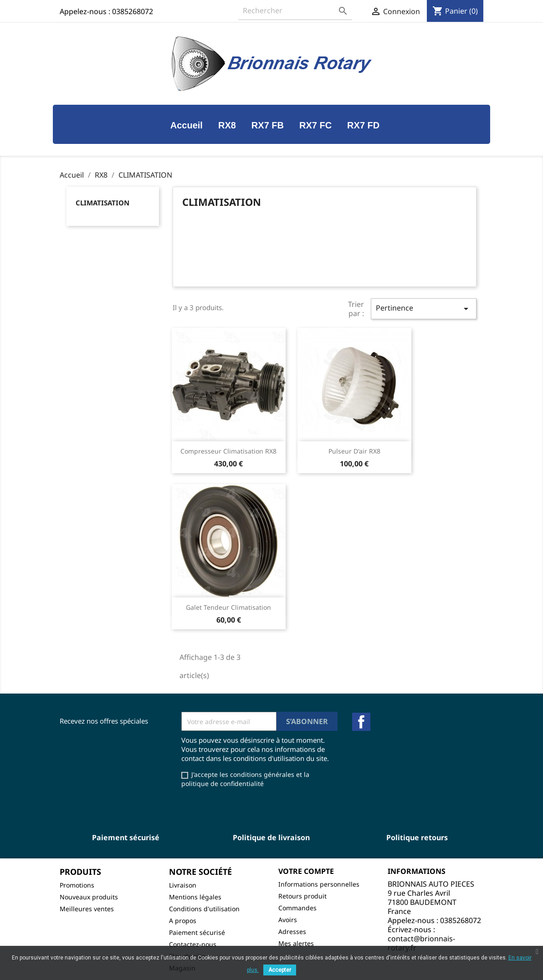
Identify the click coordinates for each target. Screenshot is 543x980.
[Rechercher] (295, 11)
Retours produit (302, 896)
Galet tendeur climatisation (228, 607)
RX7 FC (315, 125)
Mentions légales (195, 897)
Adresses (292, 932)
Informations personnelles (319, 884)
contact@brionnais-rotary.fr (421, 943)
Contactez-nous (193, 944)
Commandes (297, 908)
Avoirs (288, 920)
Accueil (187, 125)
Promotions (77, 885)
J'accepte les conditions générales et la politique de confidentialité (245, 779)
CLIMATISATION (102, 203)
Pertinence (424, 309)
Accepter (280, 970)
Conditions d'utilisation (204, 909)
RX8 (227, 125)
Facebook (361, 722)
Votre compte (306, 871)
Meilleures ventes (87, 909)
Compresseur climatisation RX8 (228, 451)
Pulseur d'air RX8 (354, 451)
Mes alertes (296, 943)
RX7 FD (363, 125)
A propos (183, 921)
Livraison (183, 885)
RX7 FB (268, 125)
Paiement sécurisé (197, 932)
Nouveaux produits (89, 897)
